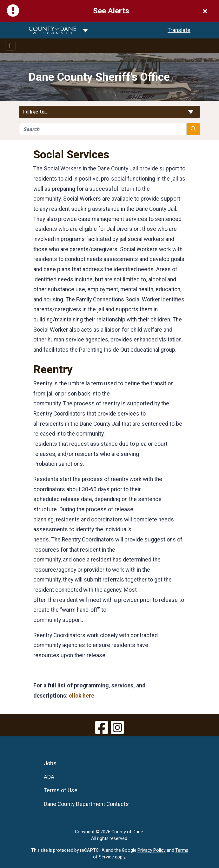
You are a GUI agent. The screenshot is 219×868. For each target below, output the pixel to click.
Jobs (50, 763)
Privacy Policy (152, 850)
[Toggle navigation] (10, 46)
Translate (179, 30)
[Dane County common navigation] (85, 30)
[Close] (205, 11)
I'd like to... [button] (109, 112)
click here (82, 696)
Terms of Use (61, 790)
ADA (49, 777)
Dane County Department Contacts (86, 804)
